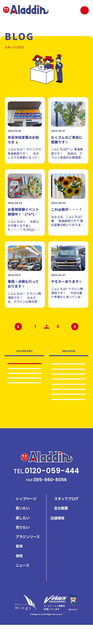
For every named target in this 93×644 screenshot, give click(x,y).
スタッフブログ (66, 518)
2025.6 (69, 379)
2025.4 (69, 394)
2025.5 (69, 387)
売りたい (24, 386)
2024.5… (69, 416)
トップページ (26, 518)
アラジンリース (28, 556)
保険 (19, 575)
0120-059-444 (52, 490)
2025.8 (69, 372)
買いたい (23, 527)
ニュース (22, 584)
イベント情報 (24, 393)
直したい (23, 537)
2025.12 (69, 364)
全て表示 (24, 364)
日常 (24, 371)
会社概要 (61, 527)
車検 (24, 378)
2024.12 (69, 401)
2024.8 (69, 409)
